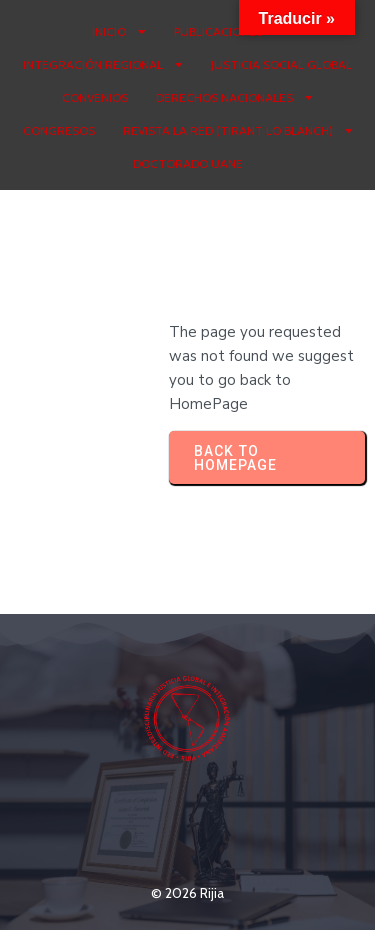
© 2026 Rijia (187, 893)
